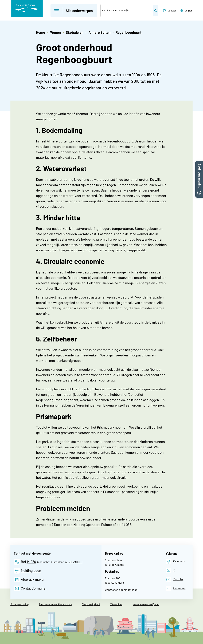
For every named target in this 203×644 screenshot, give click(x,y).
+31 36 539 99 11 (74, 562)
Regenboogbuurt (129, 32)
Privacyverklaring (19, 604)
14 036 (31, 562)
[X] (170, 571)
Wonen (55, 32)
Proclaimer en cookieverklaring (55, 604)
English (186, 11)
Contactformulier (34, 588)
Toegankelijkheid (91, 604)
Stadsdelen (75, 32)
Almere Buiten (99, 32)
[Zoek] (127, 11)
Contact (169, 11)
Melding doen (31, 570)
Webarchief (116, 604)
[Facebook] (175, 562)
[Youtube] (175, 580)
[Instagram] (176, 588)
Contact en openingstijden (121, 590)
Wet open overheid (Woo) (146, 604)
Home (41, 32)
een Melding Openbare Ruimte (89, 524)
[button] (199, 163)
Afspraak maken (33, 579)
